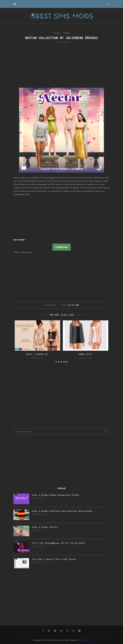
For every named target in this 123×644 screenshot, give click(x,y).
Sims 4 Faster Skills (45, 527)
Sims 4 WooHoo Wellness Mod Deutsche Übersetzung (62, 511)
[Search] (108, 4)
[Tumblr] (67, 631)
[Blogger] (80, 631)
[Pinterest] (49, 631)
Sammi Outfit (86, 354)
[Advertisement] (61, 65)
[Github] (73, 631)
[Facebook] (43, 631)
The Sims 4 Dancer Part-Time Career (54, 559)
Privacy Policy (85, 640)
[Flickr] (55, 631)
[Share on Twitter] (70, 305)
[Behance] (61, 631)
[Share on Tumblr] (75, 305)
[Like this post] (64, 305)
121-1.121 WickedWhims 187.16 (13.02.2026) (59, 543)
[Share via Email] (78, 305)
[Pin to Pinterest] (73, 305)
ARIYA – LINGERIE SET (37, 354)
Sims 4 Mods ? (19, 240)
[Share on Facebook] (67, 305)
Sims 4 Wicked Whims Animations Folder (56, 495)
